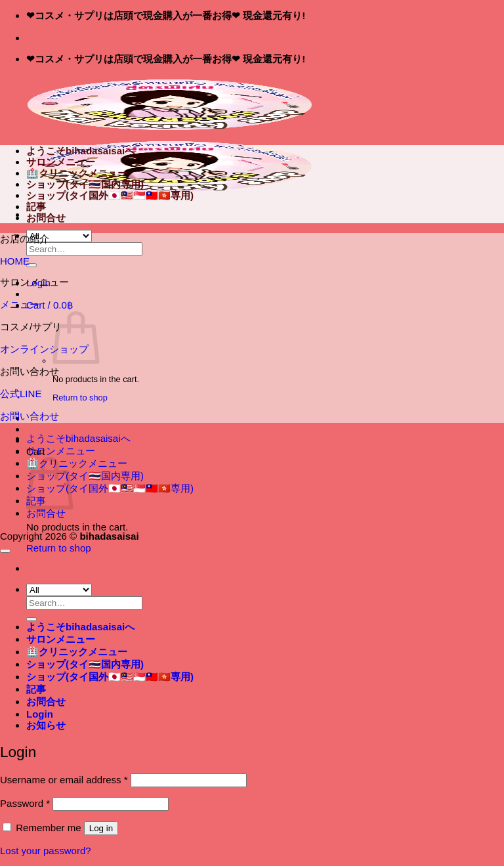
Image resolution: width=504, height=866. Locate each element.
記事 (36, 206)
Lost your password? (46, 851)
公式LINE (21, 394)
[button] (50, 305)
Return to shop (80, 398)
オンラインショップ (44, 349)
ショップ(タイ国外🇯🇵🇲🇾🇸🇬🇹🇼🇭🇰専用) (110, 195)
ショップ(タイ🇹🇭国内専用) (85, 184)
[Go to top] (5, 551)
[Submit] (31, 265)
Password (25, 803)
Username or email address (64, 780)
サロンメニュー (61, 162)
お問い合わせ (30, 416)
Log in (101, 828)
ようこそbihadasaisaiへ (80, 151)
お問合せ (46, 218)
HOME (15, 261)
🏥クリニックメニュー (77, 173)
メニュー (20, 304)
